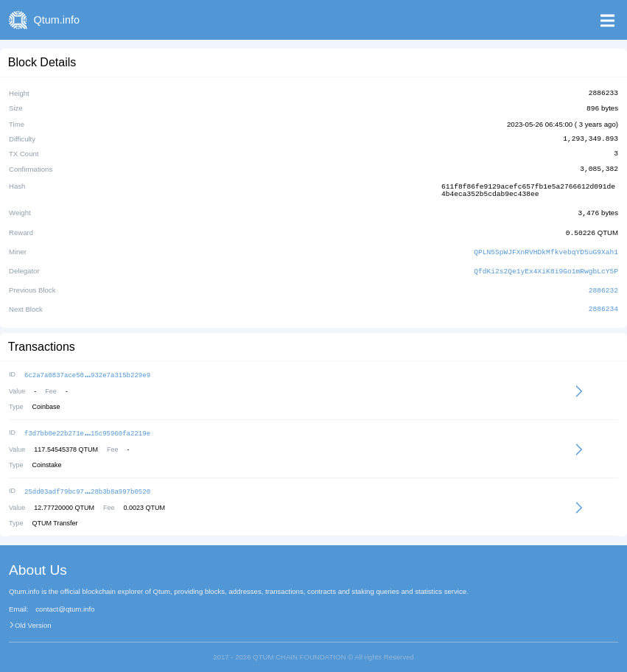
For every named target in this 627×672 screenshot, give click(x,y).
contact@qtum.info (65, 601)
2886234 (603, 304)
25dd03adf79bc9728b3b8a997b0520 (87, 484)
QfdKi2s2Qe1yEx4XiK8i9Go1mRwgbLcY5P (546, 266)
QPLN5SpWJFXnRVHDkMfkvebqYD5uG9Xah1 (546, 248)
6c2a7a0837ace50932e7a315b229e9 (87, 369)
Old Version (33, 617)
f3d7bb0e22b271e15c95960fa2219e (87, 426)
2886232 (603, 285)
